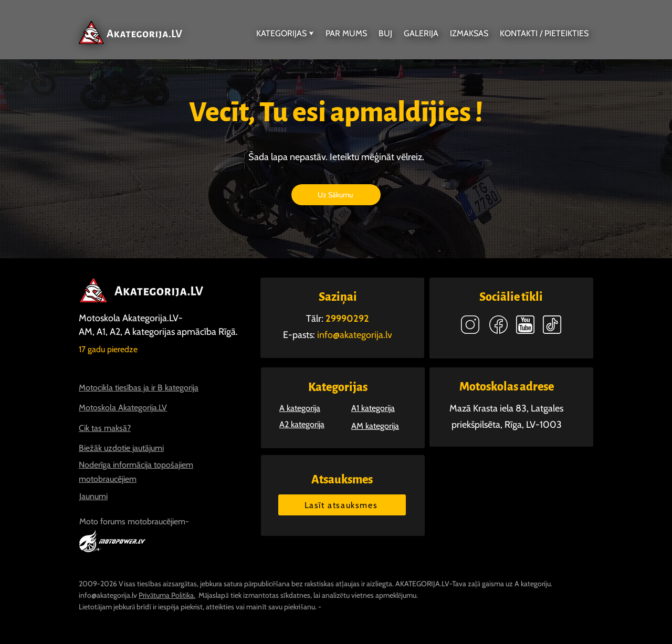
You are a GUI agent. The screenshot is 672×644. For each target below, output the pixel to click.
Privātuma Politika (166, 595)
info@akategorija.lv (108, 595)
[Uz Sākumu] (336, 195)
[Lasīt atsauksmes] (342, 505)
